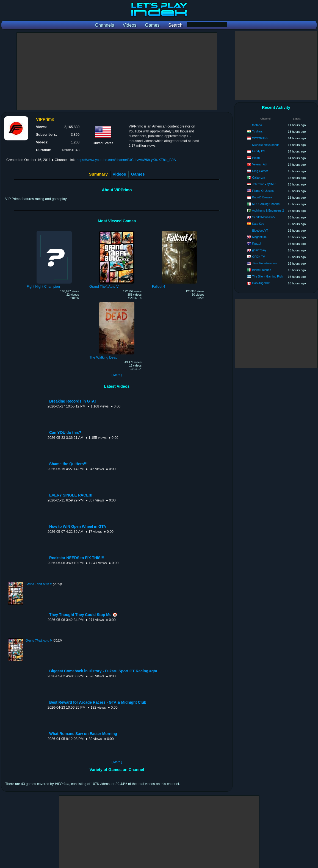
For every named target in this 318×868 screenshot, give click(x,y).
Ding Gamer (260, 171)
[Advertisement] (117, 71)
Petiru (256, 158)
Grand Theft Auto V (39, 584)
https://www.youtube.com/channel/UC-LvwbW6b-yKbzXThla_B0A (126, 160)
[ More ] (117, 375)
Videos (119, 174)
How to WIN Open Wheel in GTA (78, 527)
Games (138, 174)
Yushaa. (257, 131)
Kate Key (258, 224)
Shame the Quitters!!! (68, 464)
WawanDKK (260, 138)
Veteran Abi (260, 164)
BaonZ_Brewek (262, 197)
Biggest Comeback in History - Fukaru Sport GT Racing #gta (103, 671)
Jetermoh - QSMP (264, 184)
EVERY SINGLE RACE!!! (71, 495)
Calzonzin (259, 178)
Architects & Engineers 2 (268, 210)
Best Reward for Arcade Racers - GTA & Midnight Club (98, 702)
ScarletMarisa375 (264, 217)
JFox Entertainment (265, 263)
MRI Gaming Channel (266, 204)
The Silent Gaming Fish (267, 276)
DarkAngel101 (262, 283)
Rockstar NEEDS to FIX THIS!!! (77, 558)
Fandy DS (259, 151)
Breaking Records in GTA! (73, 401)
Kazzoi (257, 243)
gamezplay (259, 250)
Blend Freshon (262, 270)
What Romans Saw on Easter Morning (83, 734)
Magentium (259, 237)
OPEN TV (259, 257)
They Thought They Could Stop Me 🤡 (83, 615)
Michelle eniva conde (266, 145)
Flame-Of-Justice (263, 191)
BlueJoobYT (260, 231)
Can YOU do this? (65, 433)
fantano (257, 125)
